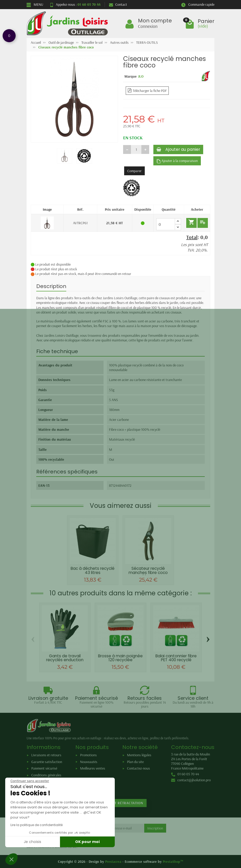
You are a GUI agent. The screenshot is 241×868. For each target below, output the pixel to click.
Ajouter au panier (178, 149)
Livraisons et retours (46, 755)
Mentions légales (139, 755)
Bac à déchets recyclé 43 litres (93, 570)
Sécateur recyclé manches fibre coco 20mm (148, 572)
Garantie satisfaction (47, 762)
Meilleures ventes (93, 768)
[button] (11, 859)
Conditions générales (46, 775)
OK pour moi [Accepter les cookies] (87, 842)
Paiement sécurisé (44, 768)
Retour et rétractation (121, 803)
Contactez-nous (138, 768)
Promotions (88, 755)
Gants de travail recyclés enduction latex (65, 660)
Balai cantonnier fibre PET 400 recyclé (176, 658)
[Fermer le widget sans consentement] (30, 781)
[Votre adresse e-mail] (122, 828)
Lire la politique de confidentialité (37, 825)
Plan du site (135, 762)
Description (51, 286)
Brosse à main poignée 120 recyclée (120, 658)
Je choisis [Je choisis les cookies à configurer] (32, 842)
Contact (118, 4)
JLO (141, 76)
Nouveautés (89, 762)
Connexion (148, 26)
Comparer (134, 171)
